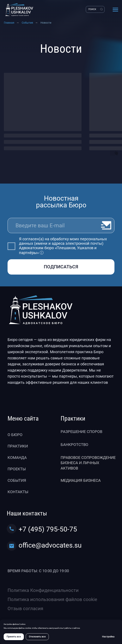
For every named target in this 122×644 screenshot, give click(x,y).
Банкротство (74, 445)
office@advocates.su (50, 545)
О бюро (15, 435)
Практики (18, 446)
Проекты (17, 469)
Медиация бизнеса (81, 480)
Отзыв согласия (25, 609)
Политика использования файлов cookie (52, 599)
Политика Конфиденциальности (43, 590)
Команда (17, 458)
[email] (61, 225)
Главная (9, 23)
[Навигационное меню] (115, 10)
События (27, 23)
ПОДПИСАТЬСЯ (61, 267)
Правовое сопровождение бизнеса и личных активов (88, 463)
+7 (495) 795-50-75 (48, 529)
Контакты (18, 492)
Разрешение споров (81, 432)
